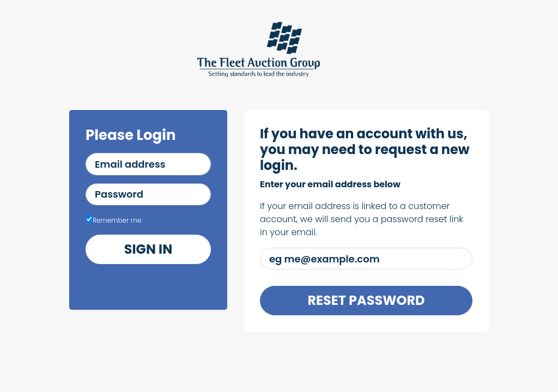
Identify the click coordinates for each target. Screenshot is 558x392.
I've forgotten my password (144, 287)
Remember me (113, 220)
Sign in (148, 249)
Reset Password (366, 300)
